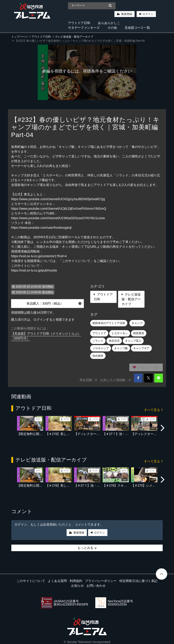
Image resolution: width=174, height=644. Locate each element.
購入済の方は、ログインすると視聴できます (43, 320)
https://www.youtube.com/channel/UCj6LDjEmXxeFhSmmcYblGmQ (59, 209)
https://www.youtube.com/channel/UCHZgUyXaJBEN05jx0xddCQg (58, 199)
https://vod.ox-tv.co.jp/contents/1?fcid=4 (39, 256)
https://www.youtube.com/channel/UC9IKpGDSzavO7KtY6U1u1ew (58, 218)
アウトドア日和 (79, 23)
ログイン (148, 14)
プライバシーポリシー (101, 581)
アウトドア (99, 333)
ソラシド (98, 341)
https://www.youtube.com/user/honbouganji (41, 228)
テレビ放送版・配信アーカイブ (74, 37)
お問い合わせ (96, 586)
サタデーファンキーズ (84, 28)
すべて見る (153, 410)
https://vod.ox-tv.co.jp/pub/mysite (34, 270)
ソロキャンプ (101, 348)
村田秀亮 (139, 333)
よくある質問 (57, 581)
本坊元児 (114, 341)
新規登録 (127, 14)
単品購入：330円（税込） (54, 303)
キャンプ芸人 (133, 341)
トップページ (19, 37)
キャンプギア (141, 348)
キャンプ (137, 323)
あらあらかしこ (109, 23)
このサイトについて (31, 581)
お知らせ (77, 586)
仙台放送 (98, 356)
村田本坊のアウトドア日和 (109, 323)
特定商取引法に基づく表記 (138, 581)
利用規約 (76, 581)
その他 (112, 28)
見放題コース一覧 (137, 28)
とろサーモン (120, 333)
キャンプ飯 (121, 348)
